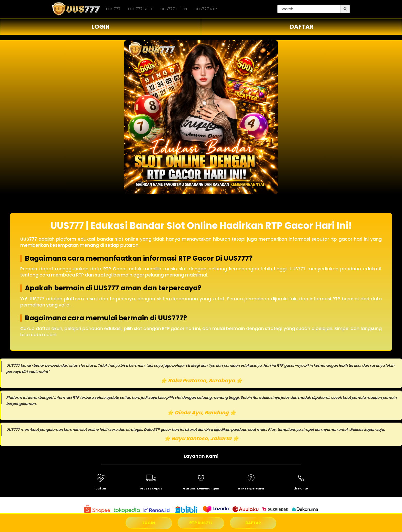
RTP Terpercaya (251, 488)
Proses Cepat (151, 488)
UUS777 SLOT (140, 9)
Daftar (101, 488)
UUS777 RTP (206, 9)
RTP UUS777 (201, 523)
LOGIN (100, 27)
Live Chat (301, 488)
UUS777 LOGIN (174, 9)
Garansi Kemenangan (201, 488)
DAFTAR (302, 27)
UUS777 (113, 9)
